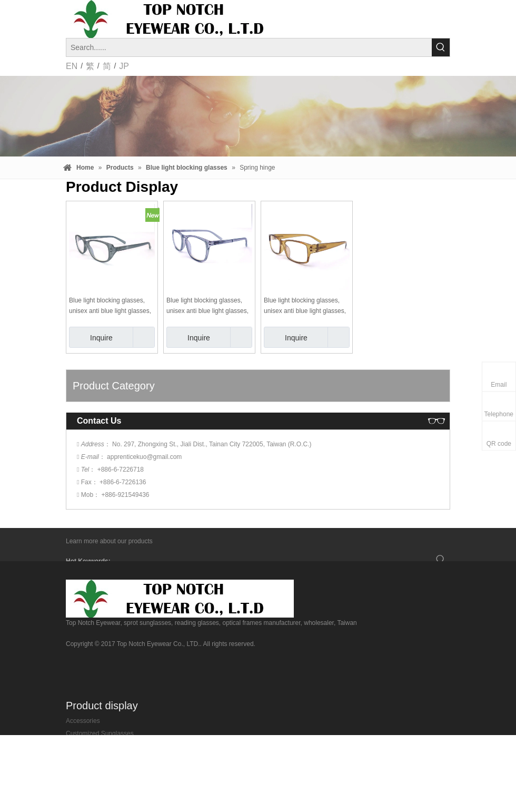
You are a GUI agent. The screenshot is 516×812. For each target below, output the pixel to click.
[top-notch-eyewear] (180, 599)
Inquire (91, 337)
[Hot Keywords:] (441, 47)
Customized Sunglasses (100, 733)
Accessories (83, 721)
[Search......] (249, 47)
